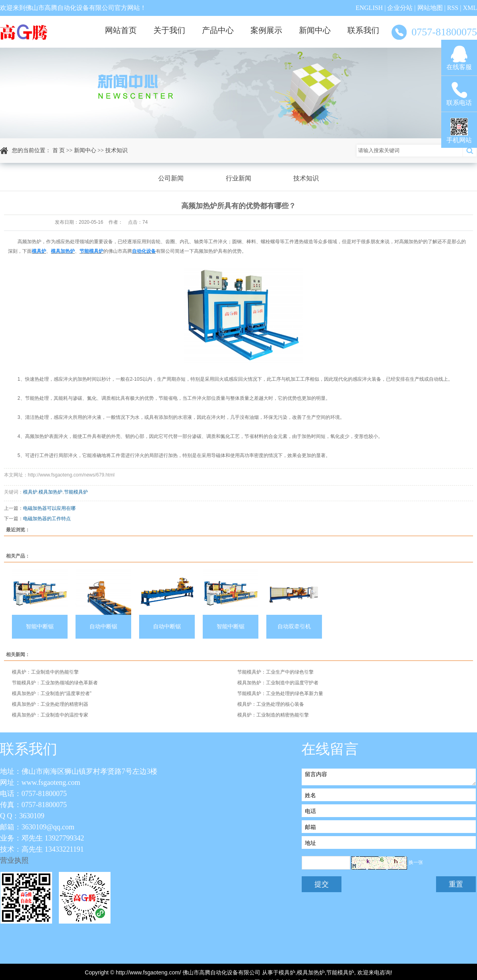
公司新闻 (171, 178)
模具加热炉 (50, 492)
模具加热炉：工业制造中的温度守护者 (278, 683)
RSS (453, 8)
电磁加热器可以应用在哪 (49, 508)
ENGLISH (369, 8)
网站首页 (121, 30)
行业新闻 (238, 178)
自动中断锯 (103, 627)
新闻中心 (315, 30)
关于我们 (169, 30)
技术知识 (116, 150)
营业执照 (14, 860)
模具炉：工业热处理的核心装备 (271, 704)
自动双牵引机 (294, 627)
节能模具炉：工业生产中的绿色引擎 (275, 672)
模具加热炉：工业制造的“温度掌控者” (52, 693)
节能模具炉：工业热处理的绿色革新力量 (280, 693)
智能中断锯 (40, 627)
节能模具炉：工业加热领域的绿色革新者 (55, 683)
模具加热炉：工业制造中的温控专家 (50, 715)
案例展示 (266, 30)
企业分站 (400, 8)
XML (470, 8)
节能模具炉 (76, 492)
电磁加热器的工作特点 (47, 519)
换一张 (416, 862)
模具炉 (30, 492)
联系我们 (363, 30)
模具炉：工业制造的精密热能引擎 (273, 715)
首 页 (59, 150)
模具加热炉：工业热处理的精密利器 (50, 704)
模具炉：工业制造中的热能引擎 (45, 672)
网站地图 (430, 8)
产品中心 (218, 30)
